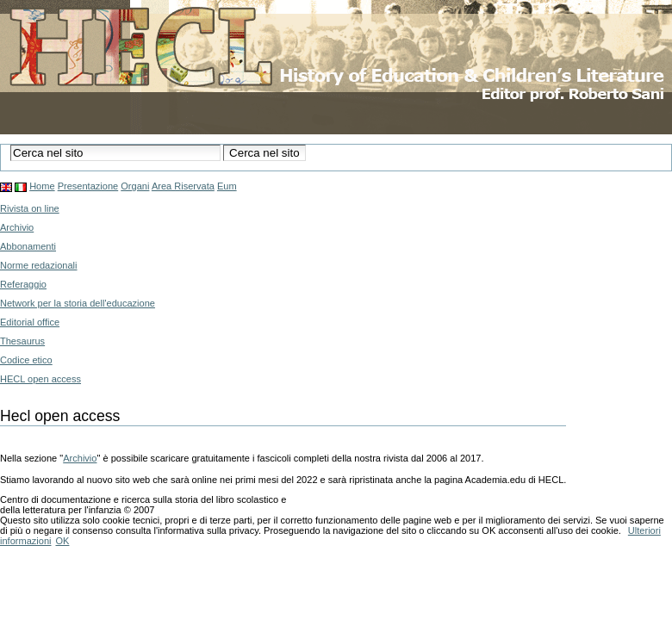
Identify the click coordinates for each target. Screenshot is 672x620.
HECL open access (40, 379)
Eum (227, 186)
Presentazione (88, 186)
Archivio (17, 227)
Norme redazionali (39, 265)
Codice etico (26, 360)
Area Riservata (183, 186)
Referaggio (23, 284)
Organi (135, 186)
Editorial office (30, 322)
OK (62, 541)
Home (42, 186)
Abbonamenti (28, 246)
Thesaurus (22, 341)
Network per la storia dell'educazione (78, 303)
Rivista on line (30, 208)
